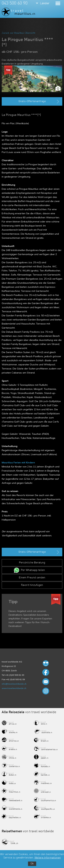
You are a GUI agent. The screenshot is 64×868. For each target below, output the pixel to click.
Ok (32, 864)
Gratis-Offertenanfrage (39, 102)
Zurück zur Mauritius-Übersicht (18, 33)
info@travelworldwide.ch (14, 684)
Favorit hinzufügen (32, 585)
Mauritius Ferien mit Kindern (18, 463)
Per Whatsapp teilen (33, 570)
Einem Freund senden (32, 578)
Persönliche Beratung (32, 563)
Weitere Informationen (48, 858)
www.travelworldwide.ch (14, 688)
